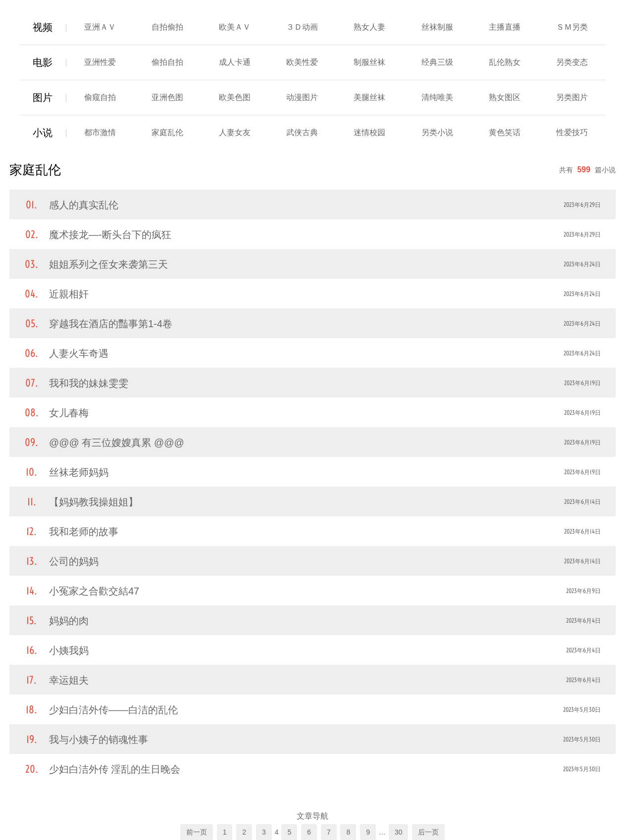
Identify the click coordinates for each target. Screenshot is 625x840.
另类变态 (572, 62)
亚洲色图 (167, 97)
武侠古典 (302, 132)
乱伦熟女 (505, 62)
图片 (43, 98)
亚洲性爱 (100, 62)
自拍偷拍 (167, 27)
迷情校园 (369, 132)
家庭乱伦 (167, 132)
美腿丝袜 (369, 97)
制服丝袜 (369, 62)
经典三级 (437, 62)
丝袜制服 (437, 27)
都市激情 (100, 132)
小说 (43, 133)
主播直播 (505, 27)
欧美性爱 (302, 62)
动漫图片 (302, 97)
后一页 (428, 832)
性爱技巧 (572, 132)
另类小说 (437, 132)
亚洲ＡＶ (100, 27)
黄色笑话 (505, 132)
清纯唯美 (437, 97)
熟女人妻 (369, 27)
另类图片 (572, 97)
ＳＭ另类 (572, 27)
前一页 (197, 832)
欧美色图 (235, 97)
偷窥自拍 (100, 97)
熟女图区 (505, 97)
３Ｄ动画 (302, 27)
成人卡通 (235, 62)
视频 (43, 27)
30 (399, 832)
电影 (43, 62)
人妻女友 (235, 132)
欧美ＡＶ (235, 27)
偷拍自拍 (167, 62)
